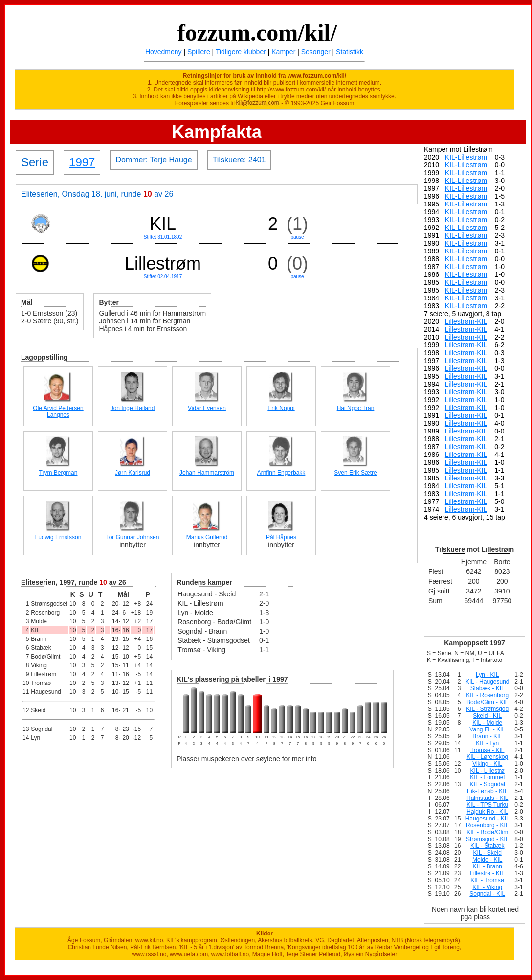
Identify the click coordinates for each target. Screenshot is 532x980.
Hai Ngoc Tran (356, 408)
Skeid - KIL (487, 716)
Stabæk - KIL (488, 688)
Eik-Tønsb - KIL (487, 791)
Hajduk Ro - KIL (487, 812)
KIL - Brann (488, 866)
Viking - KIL (487, 764)
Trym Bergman (58, 473)
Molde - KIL (487, 860)
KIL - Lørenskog (487, 757)
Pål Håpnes (281, 537)
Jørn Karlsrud (133, 473)
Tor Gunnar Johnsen (133, 537)
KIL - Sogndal (488, 784)
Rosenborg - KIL (487, 825)
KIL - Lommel (487, 777)
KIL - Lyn (487, 743)
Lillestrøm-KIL (466, 321)
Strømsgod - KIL (487, 839)
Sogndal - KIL (487, 894)
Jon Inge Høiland (133, 408)
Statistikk (350, 52)
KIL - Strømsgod (487, 709)
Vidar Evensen (207, 408)
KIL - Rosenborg (487, 695)
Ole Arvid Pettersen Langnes (58, 411)
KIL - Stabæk (488, 846)
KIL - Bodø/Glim (487, 832)
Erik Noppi (281, 408)
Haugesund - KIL (488, 819)
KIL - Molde (487, 723)
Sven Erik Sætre (355, 473)
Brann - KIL (487, 736)
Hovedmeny (164, 52)
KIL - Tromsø (487, 880)
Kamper (283, 52)
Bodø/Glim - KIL (487, 702)
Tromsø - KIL (488, 750)
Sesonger (316, 52)
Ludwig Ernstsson (58, 537)
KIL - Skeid (488, 853)
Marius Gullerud (207, 537)
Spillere (199, 52)
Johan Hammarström (207, 473)
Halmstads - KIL (487, 798)
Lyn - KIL (488, 675)
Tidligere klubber (241, 52)
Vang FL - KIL (487, 729)
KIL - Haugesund (488, 682)
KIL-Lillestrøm (466, 157)
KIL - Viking (487, 887)
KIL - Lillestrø (488, 771)
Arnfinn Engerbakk (281, 473)
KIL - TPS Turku (487, 805)
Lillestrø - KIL (487, 873)
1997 (82, 162)
